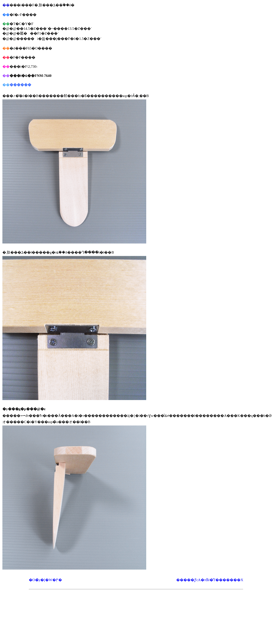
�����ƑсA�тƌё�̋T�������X (210, 580)
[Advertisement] (136, 604)
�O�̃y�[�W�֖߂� (45, 580)
